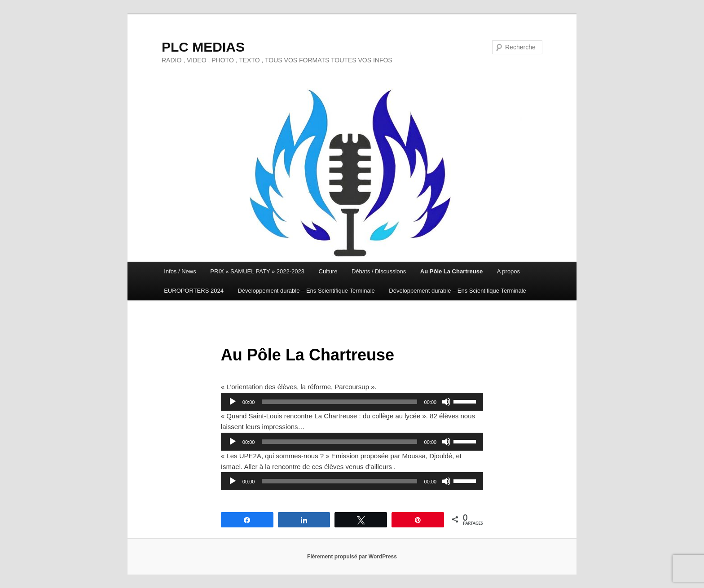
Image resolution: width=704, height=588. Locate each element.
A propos (508, 271)
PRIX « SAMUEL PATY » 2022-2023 (257, 271)
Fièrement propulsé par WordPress (352, 557)
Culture (328, 271)
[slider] (339, 402)
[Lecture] (233, 402)
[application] (352, 402)
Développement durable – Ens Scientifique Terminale (306, 291)
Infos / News (180, 271)
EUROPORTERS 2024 (194, 291)
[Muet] (446, 402)
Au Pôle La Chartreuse (451, 271)
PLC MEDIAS (203, 47)
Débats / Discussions (379, 271)
